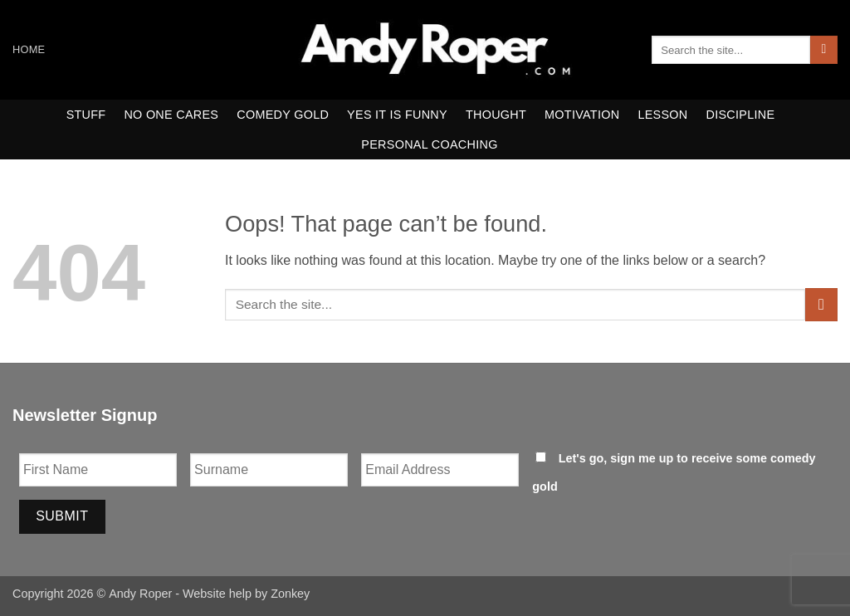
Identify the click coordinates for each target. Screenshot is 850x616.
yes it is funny (397, 115)
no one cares (171, 115)
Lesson (662, 115)
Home (29, 49)
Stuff (86, 115)
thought (496, 115)
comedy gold (283, 115)
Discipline (741, 115)
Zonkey (290, 594)
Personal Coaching (429, 144)
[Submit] (824, 50)
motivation (582, 115)
